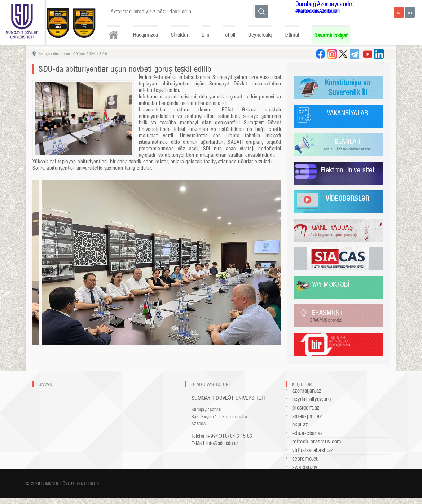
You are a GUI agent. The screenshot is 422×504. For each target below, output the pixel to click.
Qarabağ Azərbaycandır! (325, 4)
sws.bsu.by (305, 467)
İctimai (292, 35)
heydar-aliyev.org (311, 399)
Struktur (180, 35)
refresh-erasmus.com (317, 441)
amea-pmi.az (307, 416)
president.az (306, 408)
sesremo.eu (305, 459)
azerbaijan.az (307, 391)
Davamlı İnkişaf (331, 36)
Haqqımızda (146, 35)
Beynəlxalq (260, 35)
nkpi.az (300, 425)
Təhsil (229, 35)
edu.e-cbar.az (307, 433)
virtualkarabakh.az (313, 450)
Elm (206, 35)
